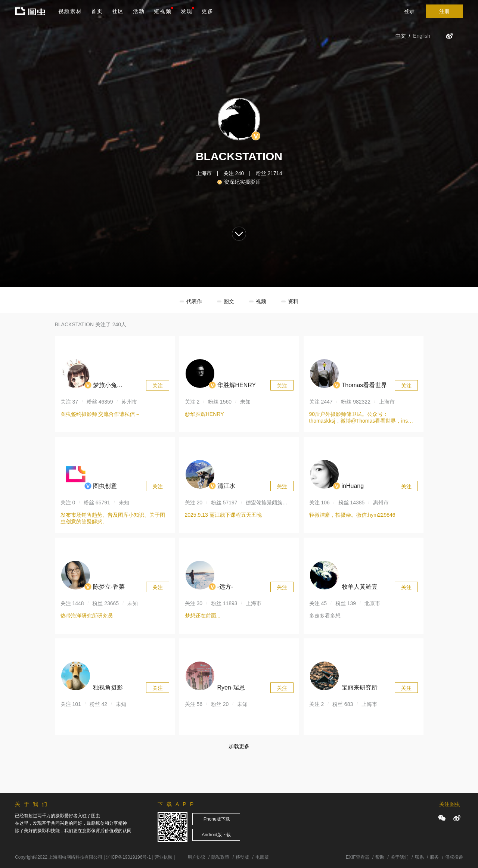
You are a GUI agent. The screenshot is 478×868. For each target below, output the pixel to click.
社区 (118, 11)
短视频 (163, 11)
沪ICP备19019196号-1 (128, 857)
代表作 (194, 301)
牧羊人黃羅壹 (360, 587)
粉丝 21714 (269, 173)
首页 (97, 11)
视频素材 (70, 11)
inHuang (353, 486)
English (422, 36)
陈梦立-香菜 (109, 587)
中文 (401, 36)
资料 (293, 301)
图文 (229, 301)
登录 (409, 11)
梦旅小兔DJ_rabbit (106, 386)
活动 (139, 11)
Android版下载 (216, 835)
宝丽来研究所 (360, 687)
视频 (261, 301)
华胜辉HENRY (237, 385)
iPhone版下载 (216, 819)
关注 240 (234, 173)
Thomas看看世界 (364, 385)
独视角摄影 (108, 687)
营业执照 (164, 857)
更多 (208, 11)
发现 (187, 10)
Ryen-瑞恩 (231, 687)
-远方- (225, 587)
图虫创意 (105, 486)
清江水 (226, 486)
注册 (444, 11)
